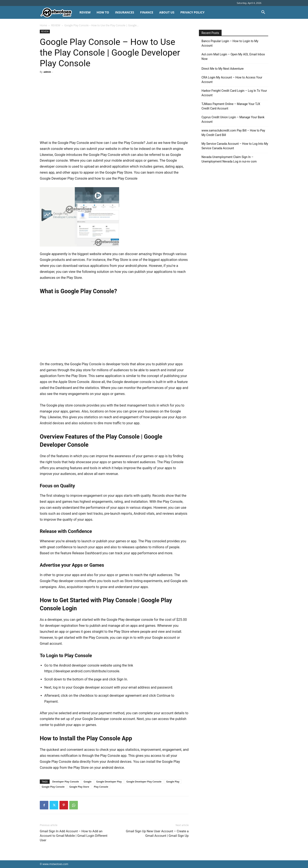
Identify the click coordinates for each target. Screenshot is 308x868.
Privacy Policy (192, 12)
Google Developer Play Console (144, 781)
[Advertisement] (114, 108)
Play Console (101, 787)
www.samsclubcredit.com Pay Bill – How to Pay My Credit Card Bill (233, 133)
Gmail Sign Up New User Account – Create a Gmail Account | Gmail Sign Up (157, 833)
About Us (167, 12)
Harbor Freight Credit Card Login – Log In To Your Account (234, 93)
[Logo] (58, 13)
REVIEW (85, 12)
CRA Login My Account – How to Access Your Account (232, 80)
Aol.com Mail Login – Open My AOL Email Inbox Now (233, 57)
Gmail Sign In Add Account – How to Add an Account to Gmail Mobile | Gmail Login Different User (74, 836)
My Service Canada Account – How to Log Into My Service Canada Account (235, 146)
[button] (263, 13)
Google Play (173, 781)
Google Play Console (53, 787)
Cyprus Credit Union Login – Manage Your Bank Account (233, 119)
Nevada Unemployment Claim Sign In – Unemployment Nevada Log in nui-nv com (229, 159)
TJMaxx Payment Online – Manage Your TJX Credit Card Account (231, 106)
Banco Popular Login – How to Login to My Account (230, 43)
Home (43, 25)
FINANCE (147, 12)
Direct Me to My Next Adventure (223, 69)
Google (88, 781)
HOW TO (103, 12)
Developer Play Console (66, 781)
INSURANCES (125, 12)
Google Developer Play (109, 781)
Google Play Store (79, 787)
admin (47, 72)
